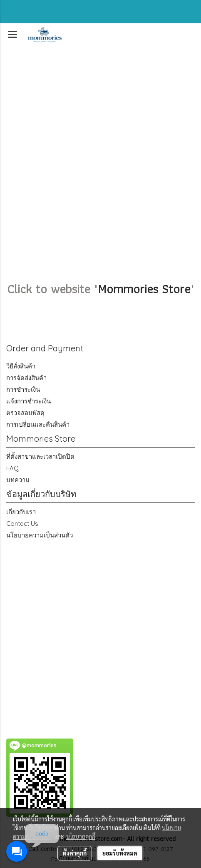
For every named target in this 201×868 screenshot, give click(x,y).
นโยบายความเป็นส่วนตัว (40, 535)
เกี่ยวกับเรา (21, 512)
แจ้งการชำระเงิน (29, 401)
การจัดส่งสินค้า (26, 378)
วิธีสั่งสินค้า (21, 366)
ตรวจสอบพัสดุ (25, 413)
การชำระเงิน (23, 389)
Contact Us (22, 524)
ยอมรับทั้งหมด (120, 853)
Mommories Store (144, 289)
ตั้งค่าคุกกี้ (75, 853)
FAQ (12, 468)
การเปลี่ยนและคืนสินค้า (38, 424)
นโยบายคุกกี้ (81, 836)
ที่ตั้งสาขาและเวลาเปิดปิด (40, 456)
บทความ (18, 480)
